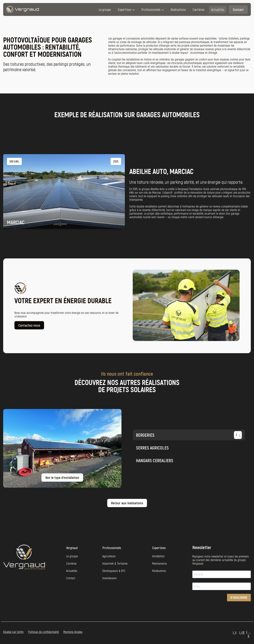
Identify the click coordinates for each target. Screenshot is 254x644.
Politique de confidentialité (43, 632)
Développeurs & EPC (114, 571)
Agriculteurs (109, 556)
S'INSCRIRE (239, 598)
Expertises (125, 10)
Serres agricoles (189, 448)
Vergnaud (72, 548)
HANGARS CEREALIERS (189, 460)
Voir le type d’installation (62, 478)
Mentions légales (73, 632)
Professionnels (151, 10)
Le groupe (105, 10)
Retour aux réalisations (127, 503)
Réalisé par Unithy (13, 632)
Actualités (218, 10)
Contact (238, 10)
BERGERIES (189, 435)
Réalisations (178, 10)
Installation (158, 556)
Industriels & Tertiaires (115, 563)
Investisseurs (109, 578)
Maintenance (160, 563)
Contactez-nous (29, 328)
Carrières (199, 10)
